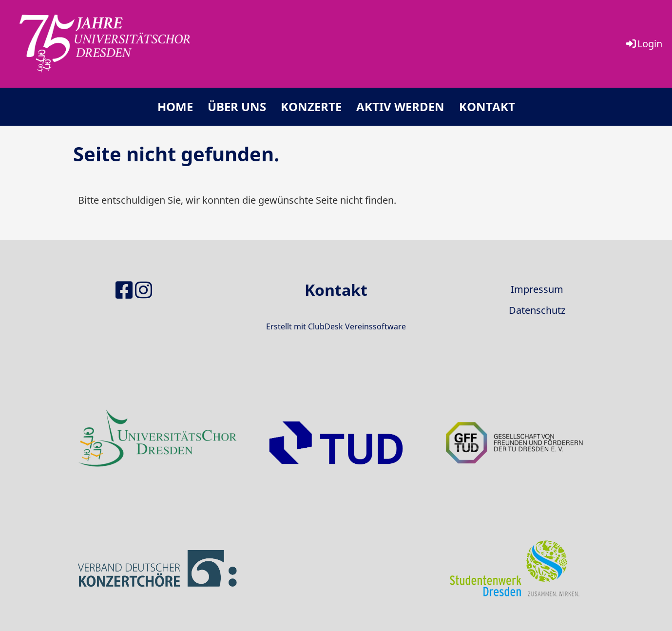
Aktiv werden (400, 106)
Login (643, 44)
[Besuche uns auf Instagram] (144, 290)
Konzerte (311, 106)
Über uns (237, 106)
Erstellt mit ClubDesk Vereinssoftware (336, 326)
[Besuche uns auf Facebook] (124, 290)
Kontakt (487, 106)
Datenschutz (537, 310)
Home (175, 106)
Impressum (537, 289)
